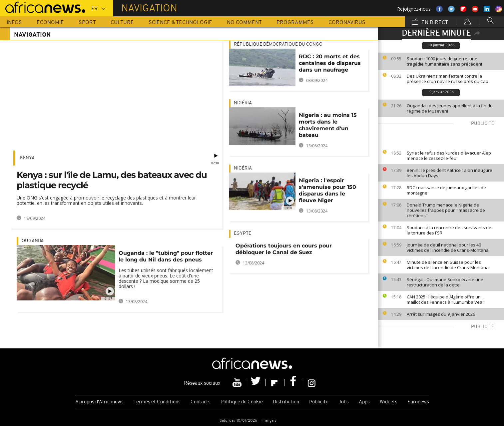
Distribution (286, 402)
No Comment (244, 23)
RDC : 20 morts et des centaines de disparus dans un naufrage (330, 63)
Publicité (319, 402)
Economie (50, 23)
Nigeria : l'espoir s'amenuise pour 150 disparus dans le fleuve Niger (327, 190)
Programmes (295, 23)
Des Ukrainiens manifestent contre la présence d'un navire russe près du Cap (448, 79)
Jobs (344, 402)
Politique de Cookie (242, 402)
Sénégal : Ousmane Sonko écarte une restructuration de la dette (445, 282)
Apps (364, 402)
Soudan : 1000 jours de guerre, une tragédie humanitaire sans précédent (445, 61)
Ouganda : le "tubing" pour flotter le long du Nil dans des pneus (166, 256)
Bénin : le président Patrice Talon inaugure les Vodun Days (450, 173)
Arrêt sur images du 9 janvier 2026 (441, 314)
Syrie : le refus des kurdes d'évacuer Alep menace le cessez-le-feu (449, 156)
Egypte (243, 234)
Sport (87, 23)
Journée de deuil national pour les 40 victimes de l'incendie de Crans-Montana (448, 247)
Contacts (201, 402)
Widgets (389, 402)
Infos (14, 23)
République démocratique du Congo (278, 44)
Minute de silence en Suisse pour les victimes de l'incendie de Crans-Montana (448, 265)
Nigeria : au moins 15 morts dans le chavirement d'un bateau (328, 125)
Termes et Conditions (157, 402)
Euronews (418, 402)
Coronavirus (347, 23)
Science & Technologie (180, 23)
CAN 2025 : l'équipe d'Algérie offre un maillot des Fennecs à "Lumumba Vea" (446, 299)
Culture (122, 23)
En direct (430, 22)
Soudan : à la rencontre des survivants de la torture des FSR (449, 230)
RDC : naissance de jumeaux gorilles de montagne (446, 190)
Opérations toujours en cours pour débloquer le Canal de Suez (284, 249)
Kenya (27, 158)
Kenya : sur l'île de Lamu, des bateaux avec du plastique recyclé (112, 180)
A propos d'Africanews (99, 402)
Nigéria (243, 103)
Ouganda (33, 241)
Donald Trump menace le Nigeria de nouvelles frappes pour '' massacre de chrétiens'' (446, 210)
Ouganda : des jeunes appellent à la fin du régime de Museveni (450, 108)
